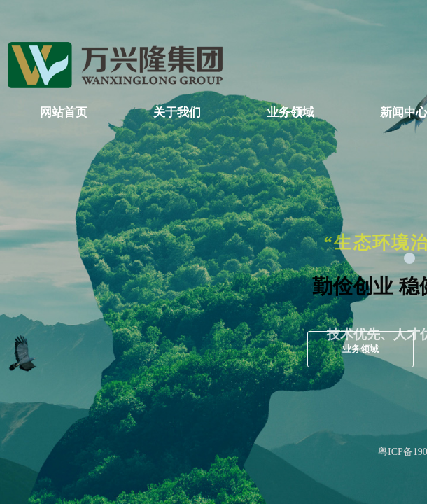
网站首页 (64, 112)
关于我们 (177, 112)
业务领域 (290, 112)
